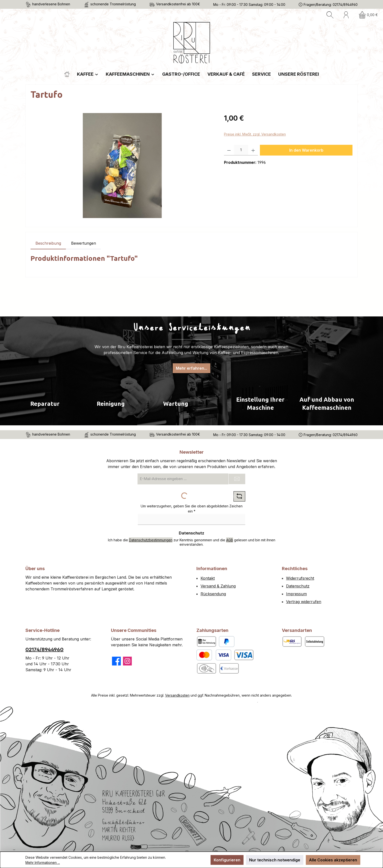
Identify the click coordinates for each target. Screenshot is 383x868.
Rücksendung (213, 594)
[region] (122, 166)
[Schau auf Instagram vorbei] (127, 661)
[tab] (48, 243)
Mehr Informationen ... (43, 863)
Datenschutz (298, 586)
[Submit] (237, 479)
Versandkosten (177, 695)
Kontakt (208, 578)
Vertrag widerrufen (304, 602)
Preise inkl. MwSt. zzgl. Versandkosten (255, 134)
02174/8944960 (44, 649)
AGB (230, 540)
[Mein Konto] (346, 15)
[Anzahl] (241, 150)
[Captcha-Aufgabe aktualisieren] (239, 496)
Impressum (296, 594)
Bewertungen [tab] (84, 243)
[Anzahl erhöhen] (253, 150)
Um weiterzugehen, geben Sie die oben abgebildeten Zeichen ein (192, 509)
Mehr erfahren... (191, 368)
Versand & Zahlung (218, 586)
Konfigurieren (227, 860)
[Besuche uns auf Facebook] (116, 661)
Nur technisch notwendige (275, 860)
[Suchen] (330, 15)
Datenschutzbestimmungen (151, 540)
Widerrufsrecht (300, 578)
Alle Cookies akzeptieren (333, 860)
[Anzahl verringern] (229, 150)
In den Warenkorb (306, 150)
